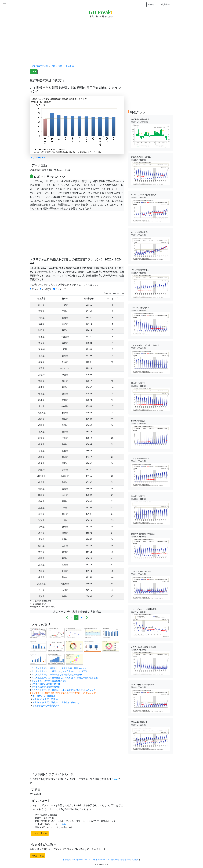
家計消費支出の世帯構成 (44, 696)
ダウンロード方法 (38, 158)
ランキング (60, 289)
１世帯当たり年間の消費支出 (46, 699)
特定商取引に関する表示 (120, 860)
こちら (115, 779)
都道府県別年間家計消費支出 (46, 706)
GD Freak (101, 12)
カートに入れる (40, 833)
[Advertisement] (102, 39)
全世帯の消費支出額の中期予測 (46, 684)
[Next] (87, 618)
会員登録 (165, 4)
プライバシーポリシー (101, 860)
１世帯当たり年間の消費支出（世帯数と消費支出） (56, 702)
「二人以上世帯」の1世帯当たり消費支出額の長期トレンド (59, 668)
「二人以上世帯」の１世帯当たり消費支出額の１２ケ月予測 (59, 671)
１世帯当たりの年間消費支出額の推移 (49, 681)
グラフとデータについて (81, 860)
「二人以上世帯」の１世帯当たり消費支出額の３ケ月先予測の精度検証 (64, 678)
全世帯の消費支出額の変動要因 (46, 687)
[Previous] (67, 618)
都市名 (34, 289)
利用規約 (135, 860)
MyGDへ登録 (38, 856)
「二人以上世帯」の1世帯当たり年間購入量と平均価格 (57, 675)
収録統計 (66, 860)
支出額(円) (46, 289)
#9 (33, 72)
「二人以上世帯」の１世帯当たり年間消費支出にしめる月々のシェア (63, 690)
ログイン (152, 4)
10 (81, 618)
